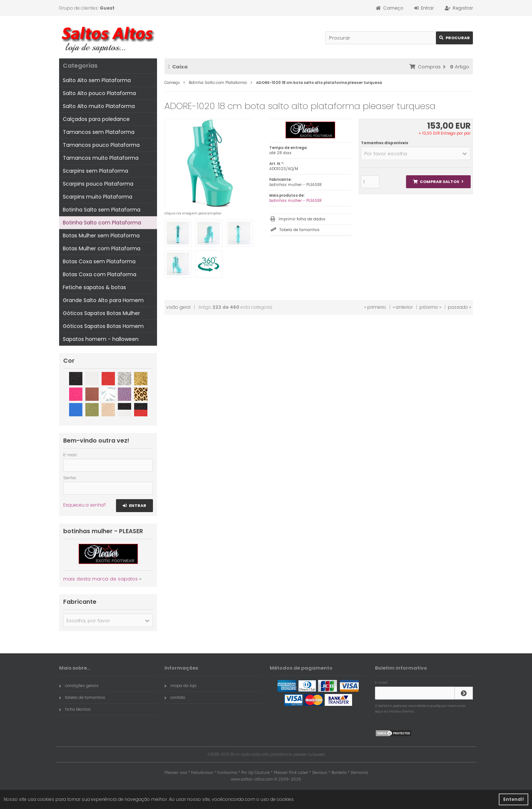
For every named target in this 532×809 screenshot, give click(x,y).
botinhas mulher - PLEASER (296, 201)
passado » (459, 307)
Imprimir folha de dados (302, 219)
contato (175, 697)
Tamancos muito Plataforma (101, 158)
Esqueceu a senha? (84, 505)
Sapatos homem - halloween (101, 339)
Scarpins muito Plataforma (98, 197)
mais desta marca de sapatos (100, 579)
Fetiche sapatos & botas (94, 287)
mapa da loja (180, 686)
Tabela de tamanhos (299, 230)
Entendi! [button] (514, 799)
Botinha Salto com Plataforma (102, 223)
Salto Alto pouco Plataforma (99, 93)
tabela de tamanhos (82, 697)
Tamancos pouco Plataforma (101, 145)
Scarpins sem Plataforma (96, 171)
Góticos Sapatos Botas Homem (103, 326)
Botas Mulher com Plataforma (102, 248)
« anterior (403, 307)
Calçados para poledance (96, 119)
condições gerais (79, 686)
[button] (416, 153)
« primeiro (375, 307)
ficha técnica (75, 709)
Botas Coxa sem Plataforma (99, 261)
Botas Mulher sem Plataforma (101, 236)
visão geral (178, 307)
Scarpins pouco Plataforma (98, 184)
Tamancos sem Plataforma (99, 132)
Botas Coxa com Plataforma (100, 274)
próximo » (430, 307)
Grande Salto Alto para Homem (103, 300)
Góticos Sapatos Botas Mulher (101, 313)
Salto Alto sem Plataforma (97, 80)
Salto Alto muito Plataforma (99, 106)
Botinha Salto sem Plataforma (102, 210)
